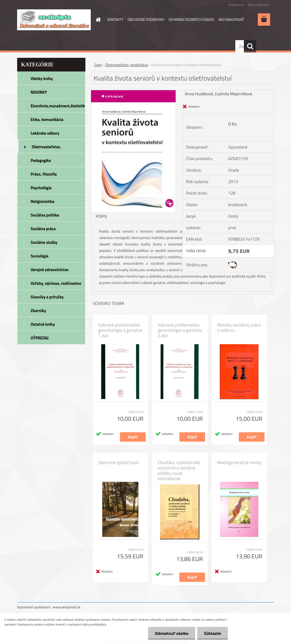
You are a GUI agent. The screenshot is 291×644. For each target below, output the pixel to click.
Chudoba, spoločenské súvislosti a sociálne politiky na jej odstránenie (179, 471)
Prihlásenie (236, 5)
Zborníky (38, 311)
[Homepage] (97, 20)
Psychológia (41, 188)
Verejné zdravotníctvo (50, 270)
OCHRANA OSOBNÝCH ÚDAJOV (191, 20)
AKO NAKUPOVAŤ (231, 20)
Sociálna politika (45, 215)
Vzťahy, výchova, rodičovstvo (56, 283)
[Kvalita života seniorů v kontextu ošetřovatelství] (133, 92)
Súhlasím (213, 633)
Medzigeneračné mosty (239, 463)
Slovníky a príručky (47, 297)
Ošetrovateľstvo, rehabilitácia (46, 149)
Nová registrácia (259, 5)
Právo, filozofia (44, 174)
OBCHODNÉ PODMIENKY (146, 20)
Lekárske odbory (45, 133)
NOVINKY (39, 92)
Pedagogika (41, 160)
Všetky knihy (42, 79)
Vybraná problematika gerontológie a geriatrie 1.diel (120, 330)
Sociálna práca (43, 229)
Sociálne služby (44, 242)
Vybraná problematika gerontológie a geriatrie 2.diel (180, 330)
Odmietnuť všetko (172, 633)
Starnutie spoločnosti (118, 463)
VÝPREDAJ (40, 338)
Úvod (98, 65)
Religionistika (43, 201)
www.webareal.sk (67, 607)
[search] (250, 46)
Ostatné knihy (43, 324)
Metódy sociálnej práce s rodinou (239, 328)
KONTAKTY (115, 20)
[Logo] (54, 20)
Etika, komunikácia (47, 120)
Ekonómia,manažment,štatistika (58, 106)
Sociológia (40, 256)
